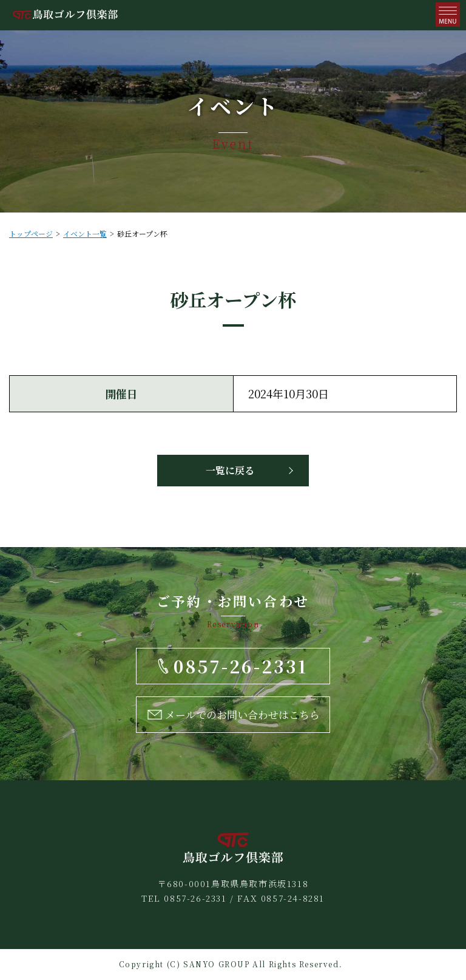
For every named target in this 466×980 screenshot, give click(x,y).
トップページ (31, 233)
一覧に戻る (230, 470)
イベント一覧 (85, 233)
